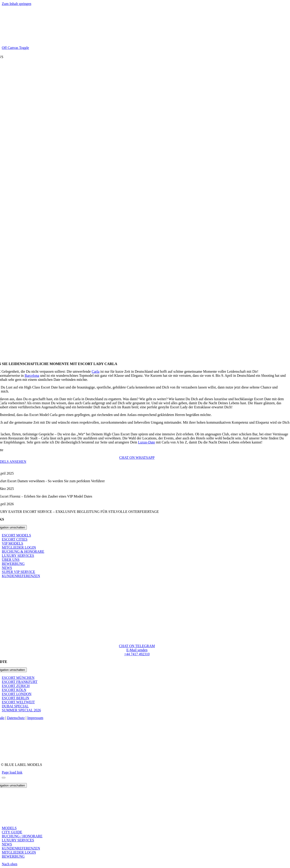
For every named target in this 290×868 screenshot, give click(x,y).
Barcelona (32, 376)
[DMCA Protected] (137, 757)
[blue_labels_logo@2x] (137, 628)
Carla (96, 371)
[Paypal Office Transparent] (137, 751)
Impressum (35, 718)
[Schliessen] (4, 778)
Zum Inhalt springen (17, 4)
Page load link (12, 772)
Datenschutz (16, 718)
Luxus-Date (147, 442)
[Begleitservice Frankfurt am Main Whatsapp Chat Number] (137, 458)
